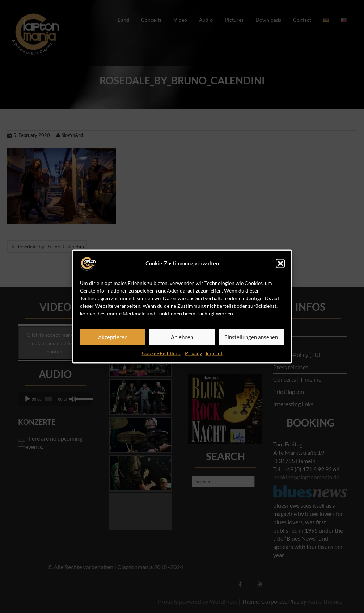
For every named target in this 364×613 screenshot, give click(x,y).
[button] (280, 263)
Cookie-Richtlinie (162, 353)
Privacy (193, 353)
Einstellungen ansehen (251, 337)
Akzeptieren (113, 337)
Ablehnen (182, 337)
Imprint (214, 353)
